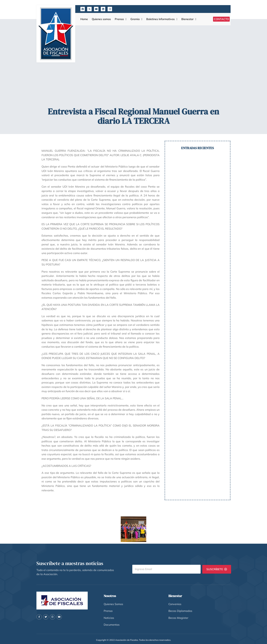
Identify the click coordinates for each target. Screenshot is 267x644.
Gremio (136, 19)
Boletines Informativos (162, 19)
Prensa (121, 19)
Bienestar (189, 19)
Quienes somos (101, 19)
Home (84, 19)
